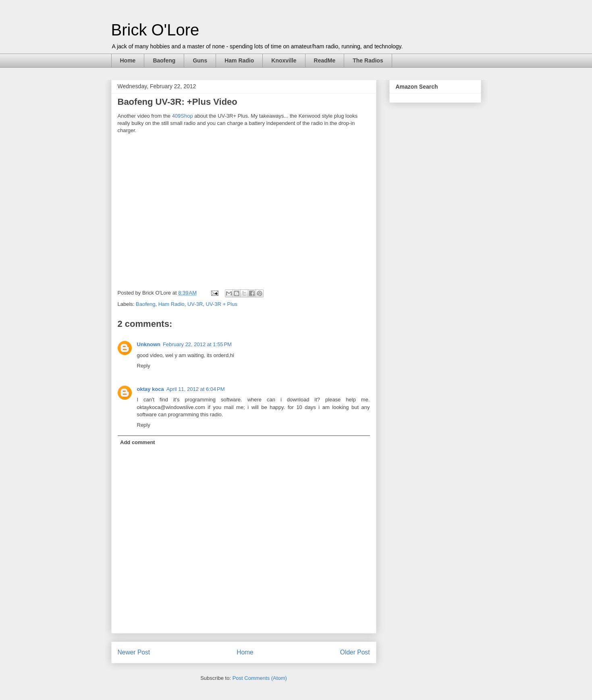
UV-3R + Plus (222, 304)
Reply (144, 366)
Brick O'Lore (155, 30)
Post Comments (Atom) (260, 678)
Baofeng (164, 60)
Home (128, 60)
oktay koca (151, 389)
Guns (200, 60)
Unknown (149, 344)
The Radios (368, 60)
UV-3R (195, 304)
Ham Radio (239, 60)
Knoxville (284, 60)
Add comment (138, 442)
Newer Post (134, 652)
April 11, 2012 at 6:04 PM (196, 389)
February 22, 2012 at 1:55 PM (197, 344)
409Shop (183, 116)
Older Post (355, 652)
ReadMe (325, 60)
